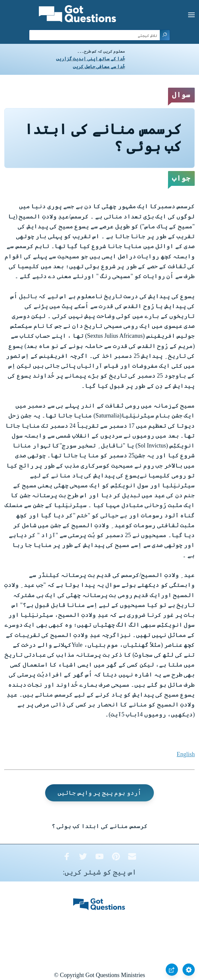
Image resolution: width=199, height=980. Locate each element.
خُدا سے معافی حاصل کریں (99, 67)
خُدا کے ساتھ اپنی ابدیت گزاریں (90, 59)
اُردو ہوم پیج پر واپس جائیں (99, 793)
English (186, 754)
